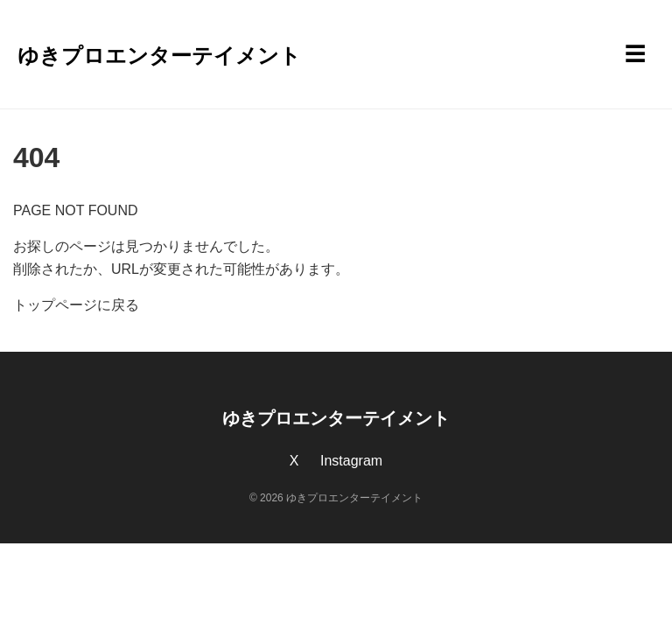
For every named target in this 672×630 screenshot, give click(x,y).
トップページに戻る (76, 305)
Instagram (351, 461)
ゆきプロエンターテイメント (159, 56)
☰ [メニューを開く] (635, 54)
